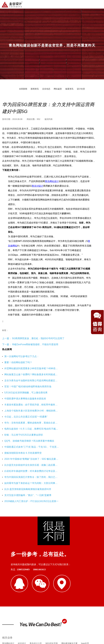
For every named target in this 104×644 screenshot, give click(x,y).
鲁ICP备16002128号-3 (77, 627)
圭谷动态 (46, 89)
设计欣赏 (81, 89)
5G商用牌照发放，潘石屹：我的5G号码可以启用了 (38, 338)
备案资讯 (69, 89)
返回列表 (49, 119)
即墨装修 (26, 584)
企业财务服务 (71, 584)
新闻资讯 (35, 89)
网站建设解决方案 (69, 570)
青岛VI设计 (37, 186)
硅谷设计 (22, 570)
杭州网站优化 (55, 584)
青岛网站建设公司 (10, 584)
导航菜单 (99, 4)
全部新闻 (23, 89)
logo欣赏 (85, 570)
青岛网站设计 (52, 181)
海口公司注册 (87, 584)
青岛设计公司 (36, 570)
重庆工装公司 (40, 584)
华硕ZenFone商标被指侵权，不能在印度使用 (35, 344)
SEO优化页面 (52, 570)
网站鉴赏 (58, 89)
